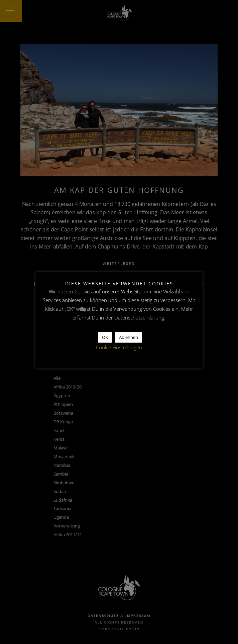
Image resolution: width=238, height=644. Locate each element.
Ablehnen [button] (129, 337)
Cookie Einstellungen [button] (119, 347)
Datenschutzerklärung (139, 317)
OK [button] (105, 337)
